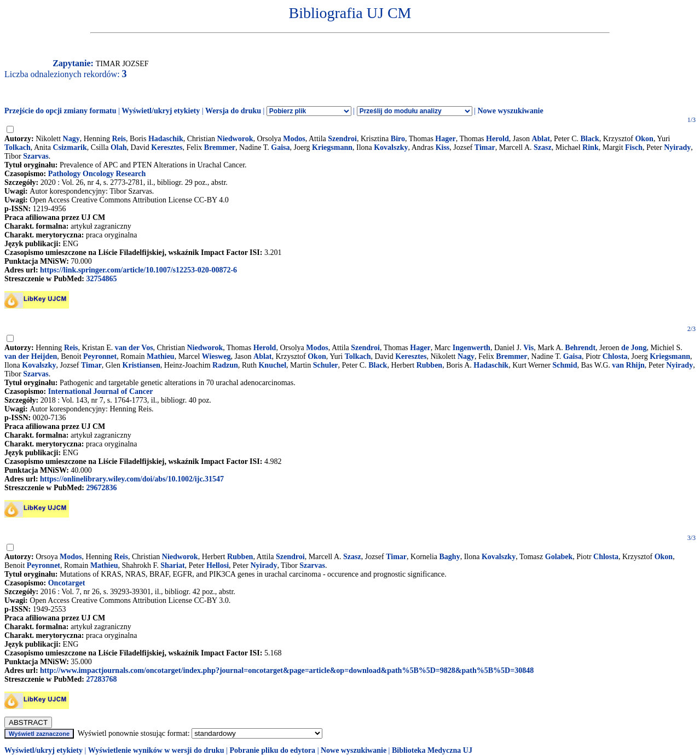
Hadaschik (166, 139)
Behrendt (580, 348)
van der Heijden (31, 356)
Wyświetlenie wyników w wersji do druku (156, 750)
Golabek (559, 557)
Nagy (71, 139)
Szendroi (342, 139)
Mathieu (161, 356)
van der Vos (134, 348)
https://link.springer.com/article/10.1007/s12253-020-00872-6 (138, 270)
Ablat (540, 139)
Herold (497, 139)
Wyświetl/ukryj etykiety (161, 111)
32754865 (101, 279)
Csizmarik (70, 147)
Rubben (429, 365)
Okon (644, 139)
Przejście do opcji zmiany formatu (60, 111)
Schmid (565, 365)
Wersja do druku (233, 111)
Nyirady (677, 147)
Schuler (326, 365)
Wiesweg (216, 356)
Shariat (172, 565)
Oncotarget (67, 583)
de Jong (634, 348)
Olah (119, 147)
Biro (398, 139)
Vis (528, 348)
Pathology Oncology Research (97, 174)
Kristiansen (141, 365)
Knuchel (272, 365)
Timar (485, 147)
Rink (591, 147)
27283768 (101, 679)
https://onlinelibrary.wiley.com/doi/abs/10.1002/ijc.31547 (132, 479)
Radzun (225, 365)
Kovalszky (391, 147)
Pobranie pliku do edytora (272, 750)
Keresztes (167, 147)
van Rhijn (628, 365)
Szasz (543, 147)
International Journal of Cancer (101, 391)
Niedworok (235, 139)
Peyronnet (100, 356)
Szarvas (36, 156)
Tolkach (18, 147)
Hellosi (218, 565)
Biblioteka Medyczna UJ (432, 750)
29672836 (101, 488)
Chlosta (615, 356)
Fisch (634, 147)
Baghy (450, 557)
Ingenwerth (472, 348)
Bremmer (220, 147)
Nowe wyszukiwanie (510, 111)
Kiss (443, 147)
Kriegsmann (332, 147)
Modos (294, 139)
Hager (445, 139)
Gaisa (280, 147)
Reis (119, 139)
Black (589, 139)
